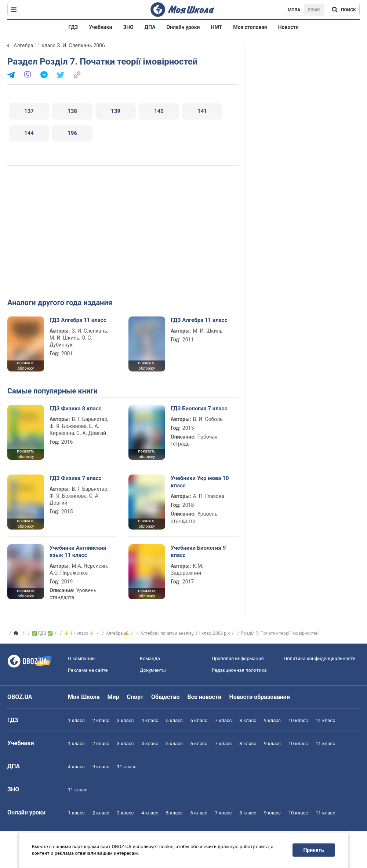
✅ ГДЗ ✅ (42, 633)
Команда (150, 658)
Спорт (135, 697)
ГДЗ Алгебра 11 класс (78, 320)
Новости (288, 27)
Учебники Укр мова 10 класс (200, 482)
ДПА (150, 27)
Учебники (101, 27)
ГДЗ (73, 27)
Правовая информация (238, 658)
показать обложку (26, 366)
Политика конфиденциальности (320, 658)
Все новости (205, 697)
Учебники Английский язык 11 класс (78, 552)
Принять (314, 850)
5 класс (174, 720)
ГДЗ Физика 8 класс (75, 409)
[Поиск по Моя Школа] (344, 10)
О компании (81, 658)
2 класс (101, 720)
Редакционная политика (239, 670)
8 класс (248, 720)
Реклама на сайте (88, 670)
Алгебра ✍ (117, 633)
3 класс (126, 720)
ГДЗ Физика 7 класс (75, 478)
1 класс (76, 720)
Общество (166, 697)
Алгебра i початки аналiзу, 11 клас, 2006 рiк (185, 633)
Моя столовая (250, 27)
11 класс (325, 720)
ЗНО (128, 27)
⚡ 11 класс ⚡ (79, 633)
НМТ (217, 27)
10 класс (298, 720)
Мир (113, 697)
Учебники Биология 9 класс (198, 552)
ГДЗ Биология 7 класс (199, 409)
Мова (294, 10)
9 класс (272, 720)
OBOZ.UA (20, 697)
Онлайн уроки (183, 27)
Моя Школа (84, 697)
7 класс (224, 720)
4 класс (150, 720)
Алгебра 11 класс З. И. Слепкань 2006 (59, 45)
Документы (153, 670)
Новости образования (259, 697)
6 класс (199, 720)
